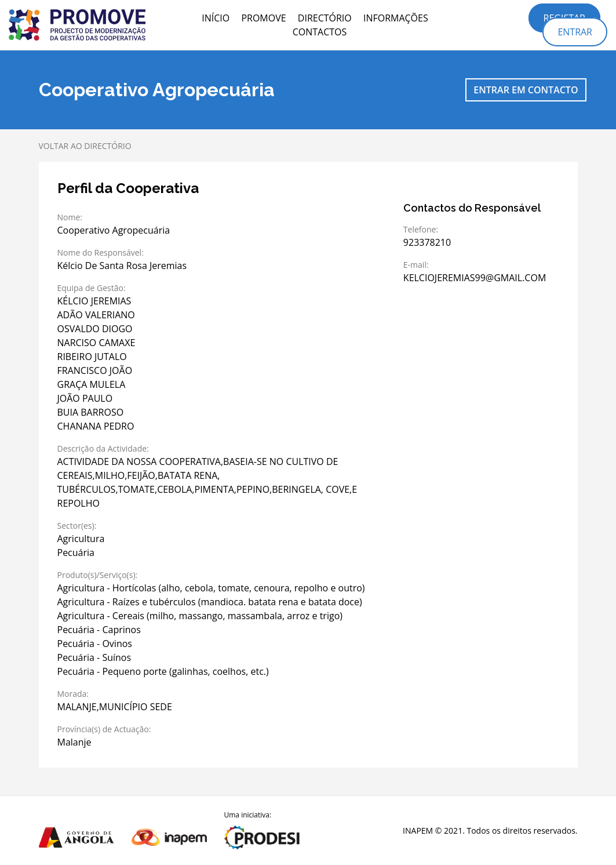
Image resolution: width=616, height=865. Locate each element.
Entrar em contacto (526, 90)
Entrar (575, 32)
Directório (325, 18)
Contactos (320, 32)
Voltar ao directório (85, 146)
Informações (396, 18)
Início (216, 18)
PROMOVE (263, 18)
